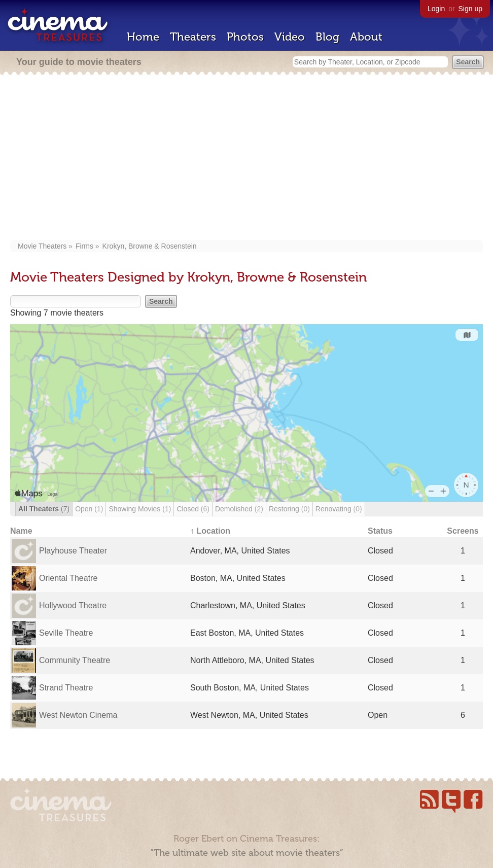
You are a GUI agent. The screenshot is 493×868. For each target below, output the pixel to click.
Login (436, 9)
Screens (463, 531)
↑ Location (210, 531)
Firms (84, 246)
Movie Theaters (42, 246)
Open (89, 509)
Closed (193, 509)
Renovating (339, 509)
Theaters (193, 37)
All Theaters (44, 509)
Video (290, 37)
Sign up (470, 9)
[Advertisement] (246, 158)
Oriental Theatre (68, 578)
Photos (245, 37)
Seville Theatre (66, 633)
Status (380, 531)
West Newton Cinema (78, 715)
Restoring (289, 509)
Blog (327, 37)
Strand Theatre (66, 688)
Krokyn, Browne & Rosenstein (150, 246)
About (366, 37)
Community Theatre (75, 660)
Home (143, 37)
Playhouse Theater (73, 551)
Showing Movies (140, 509)
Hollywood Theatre (73, 605)
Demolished (239, 509)
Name (21, 531)
